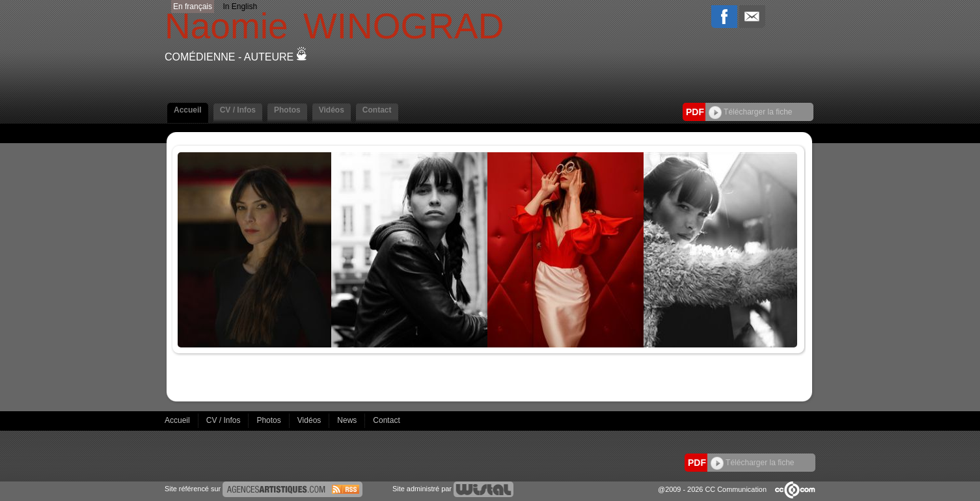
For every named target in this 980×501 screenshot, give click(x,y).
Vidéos (332, 110)
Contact (377, 110)
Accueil (188, 110)
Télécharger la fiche (751, 112)
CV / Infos (238, 110)
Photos (287, 110)
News (348, 420)
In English (240, 7)
